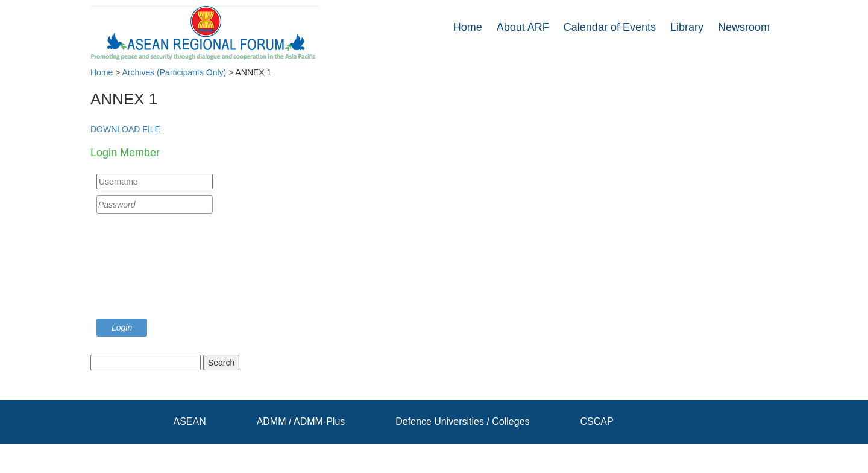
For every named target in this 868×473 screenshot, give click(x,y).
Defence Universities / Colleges (462, 421)
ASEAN (190, 421)
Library (687, 27)
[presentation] (146, 269)
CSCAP (596, 421)
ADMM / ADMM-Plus (301, 421)
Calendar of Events (610, 27)
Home (468, 27)
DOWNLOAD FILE (125, 129)
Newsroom (744, 27)
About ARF (523, 27)
